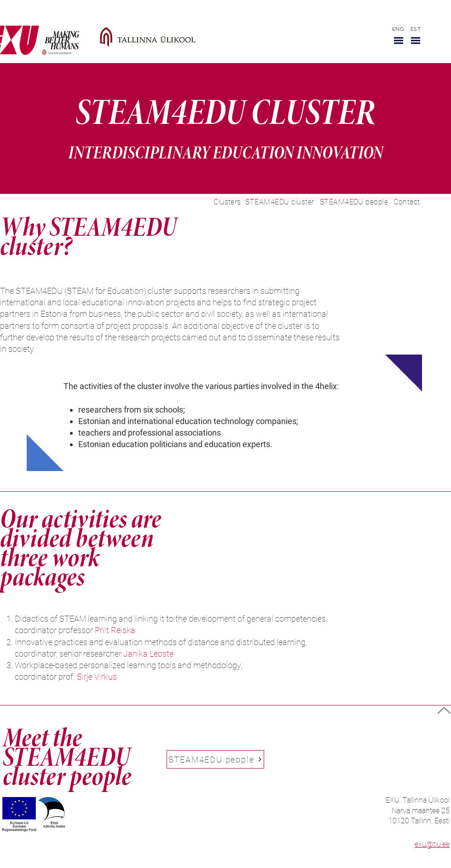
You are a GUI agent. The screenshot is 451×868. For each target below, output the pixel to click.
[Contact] (407, 202)
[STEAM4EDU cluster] (280, 202)
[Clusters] (227, 202)
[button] (399, 41)
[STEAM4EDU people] (354, 202)
